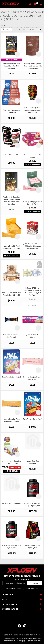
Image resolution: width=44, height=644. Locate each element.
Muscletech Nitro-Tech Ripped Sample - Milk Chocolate (11, 66)
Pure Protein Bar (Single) (11, 377)
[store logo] (15, 4)
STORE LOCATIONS (10, 609)
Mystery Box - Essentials (11, 503)
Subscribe (34, 583)
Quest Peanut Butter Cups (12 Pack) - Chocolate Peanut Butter (33, 246)
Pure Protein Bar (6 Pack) (33, 419)
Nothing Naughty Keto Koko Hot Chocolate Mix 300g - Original (33, 66)
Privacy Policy (35, 635)
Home (3, 25)
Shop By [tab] (7, 29)
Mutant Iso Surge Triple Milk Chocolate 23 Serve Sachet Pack (33, 110)
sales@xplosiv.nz (16, 589)
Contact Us (8, 635)
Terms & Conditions (21, 635)
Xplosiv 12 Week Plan (11, 155)
